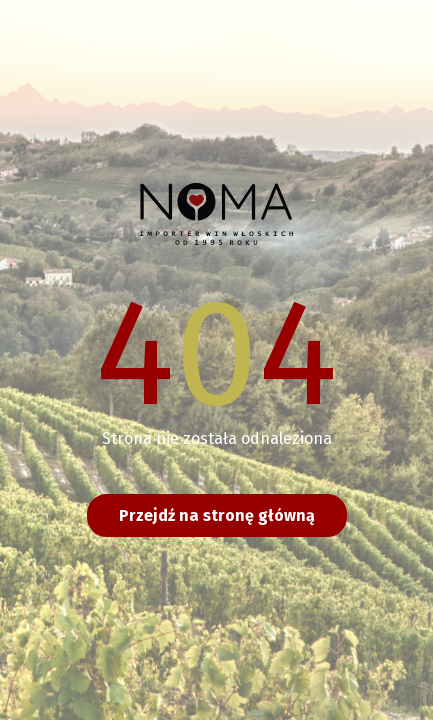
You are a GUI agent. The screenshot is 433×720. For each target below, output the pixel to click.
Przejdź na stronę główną (217, 515)
